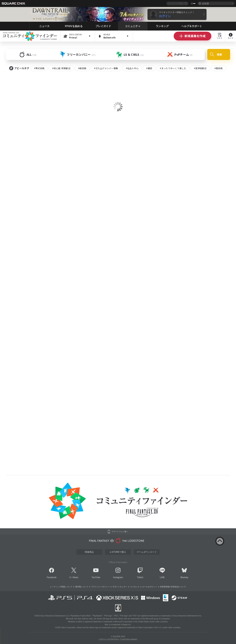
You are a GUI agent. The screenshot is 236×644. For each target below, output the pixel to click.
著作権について (82, 587)
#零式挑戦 (39, 68)
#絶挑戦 (82, 68)
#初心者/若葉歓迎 (61, 68)
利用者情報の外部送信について (173, 587)
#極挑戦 (218, 68)
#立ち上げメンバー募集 (106, 68)
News (75, 577)
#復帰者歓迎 (200, 68)
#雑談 (149, 68)
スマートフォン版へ (120, 532)
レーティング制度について (61, 587)
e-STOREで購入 (118, 552)
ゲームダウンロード (147, 552)
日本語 (205, 3)
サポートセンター (120, 587)
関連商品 (89, 552)
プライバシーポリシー (100, 587)
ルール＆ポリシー (150, 587)
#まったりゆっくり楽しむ (173, 68)
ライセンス (135, 587)
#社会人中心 (132, 68)
